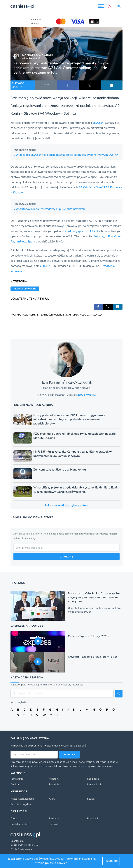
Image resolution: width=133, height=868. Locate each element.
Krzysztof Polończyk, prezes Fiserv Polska (93, 657)
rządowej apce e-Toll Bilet (82, 231)
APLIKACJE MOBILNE (28, 315)
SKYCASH (68, 315)
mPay (109, 236)
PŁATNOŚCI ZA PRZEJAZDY (88, 315)
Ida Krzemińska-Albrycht (38, 55)
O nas (14, 819)
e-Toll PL (46, 266)
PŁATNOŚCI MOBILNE (18, 85)
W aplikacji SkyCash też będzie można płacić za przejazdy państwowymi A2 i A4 (66, 155)
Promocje (18, 583)
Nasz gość (93, 779)
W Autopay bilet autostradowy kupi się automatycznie (49, 209)
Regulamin (93, 819)
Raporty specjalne (21, 804)
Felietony (54, 779)
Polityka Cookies (20, 824)
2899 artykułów (87, 395)
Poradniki (54, 784)
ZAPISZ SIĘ (66, 556)
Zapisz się (70, 755)
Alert (52, 799)
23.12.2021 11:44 (31, 58)
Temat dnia (17, 779)
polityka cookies (56, 863)
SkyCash (98, 123)
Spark (31, 241)
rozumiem (111, 861)
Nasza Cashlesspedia (22, 799)
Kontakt (53, 824)
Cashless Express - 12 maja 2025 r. (89, 636)
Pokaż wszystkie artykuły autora (67, 505)
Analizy (15, 784)
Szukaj (91, 799)
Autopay (99, 236)
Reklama (54, 819)
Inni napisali (94, 784)
